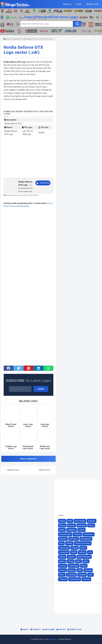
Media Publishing (84, 557)
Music (86, 561)
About (25, 629)
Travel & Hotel (75, 579)
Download (43, 183)
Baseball (71, 525)
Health (74, 552)
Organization (74, 566)
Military (62, 561)
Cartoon (81, 530)
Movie (78, 561)
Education (63, 539)
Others (84, 566)
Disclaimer (49, 629)
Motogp (70, 561)
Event (61, 543)
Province (63, 570)
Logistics (71, 557)
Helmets (82, 552)
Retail (80, 570)
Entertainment (86, 539)
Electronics (74, 539)
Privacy (61, 629)
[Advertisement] (28, 157)
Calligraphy (72, 530)
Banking (62, 525)
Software (88, 570)
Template (82, 575)
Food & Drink (64, 548)
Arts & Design (80, 521)
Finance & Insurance (83, 543)
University (86, 579)
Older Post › (45, 470)
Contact (35, 629)
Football (75, 548)
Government (64, 552)
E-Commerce (89, 534)
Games (83, 548)
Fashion (69, 543)
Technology (71, 575)
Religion (72, 570)
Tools (90, 575)
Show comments (28, 459)
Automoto (92, 521)
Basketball (82, 525)
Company (77, 534)
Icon (90, 552)
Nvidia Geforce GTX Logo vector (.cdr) (23, 50)
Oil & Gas (63, 566)
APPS (70, 521)
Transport (63, 579)
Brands (62, 530)
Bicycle (91, 525)
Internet (62, 557)
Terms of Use (74, 629)
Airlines (62, 521)
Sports (62, 575)
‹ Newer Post (13, 470)
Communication (65, 534)
